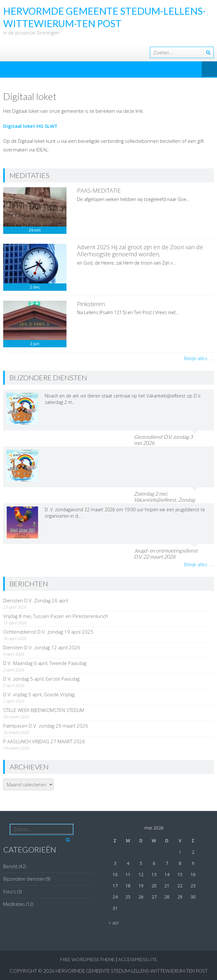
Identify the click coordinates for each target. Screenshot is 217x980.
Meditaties (14, 904)
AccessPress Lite (138, 959)
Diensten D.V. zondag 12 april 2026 (42, 647)
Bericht (10, 866)
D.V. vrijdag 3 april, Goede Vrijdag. (39, 694)
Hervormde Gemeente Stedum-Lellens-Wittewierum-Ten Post (132, 971)
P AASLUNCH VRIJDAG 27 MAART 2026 (44, 741)
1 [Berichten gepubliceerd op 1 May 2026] (180, 852)
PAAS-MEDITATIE (99, 190)
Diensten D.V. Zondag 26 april (36, 600)
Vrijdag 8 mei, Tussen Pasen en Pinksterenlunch (56, 616)
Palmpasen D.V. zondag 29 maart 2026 (46, 726)
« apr (114, 923)
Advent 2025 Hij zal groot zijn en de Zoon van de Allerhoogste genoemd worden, (140, 251)
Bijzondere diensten (24, 879)
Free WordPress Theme (87, 959)
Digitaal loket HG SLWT (30, 126)
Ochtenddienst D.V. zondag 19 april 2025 (48, 632)
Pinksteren (91, 304)
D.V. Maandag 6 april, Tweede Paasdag (45, 663)
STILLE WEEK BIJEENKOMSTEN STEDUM (44, 710)
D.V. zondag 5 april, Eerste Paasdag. (42, 679)
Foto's (10, 892)
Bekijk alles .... (199, 358)
